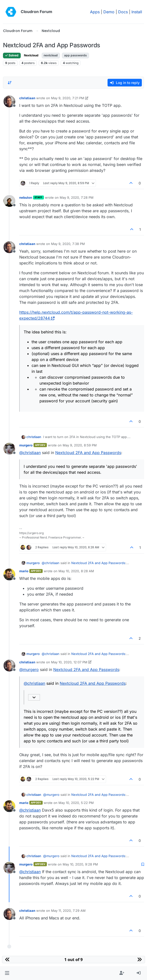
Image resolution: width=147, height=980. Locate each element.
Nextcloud (31, 55)
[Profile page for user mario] (9, 574)
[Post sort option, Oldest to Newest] (10, 83)
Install (137, 12)
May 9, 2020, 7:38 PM (68, 244)
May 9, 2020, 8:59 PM (80, 445)
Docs (123, 12)
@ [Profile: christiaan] (30, 453)
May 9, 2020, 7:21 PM (68, 98)
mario (24, 571)
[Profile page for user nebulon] (9, 201)
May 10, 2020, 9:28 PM (80, 864)
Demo (109, 12)
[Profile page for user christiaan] (9, 101)
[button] (7, 973)
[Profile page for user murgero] (9, 449)
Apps (95, 12)
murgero (26, 445)
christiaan (27, 98)
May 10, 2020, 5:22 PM (76, 803)
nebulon (26, 197)
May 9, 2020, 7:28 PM (77, 197)
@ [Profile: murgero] (29, 670)
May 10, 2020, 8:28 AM (76, 571)
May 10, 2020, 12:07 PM (69, 662)
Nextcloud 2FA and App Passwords (88, 453)
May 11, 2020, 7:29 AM (68, 911)
